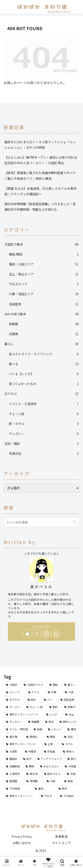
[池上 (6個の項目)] (71, 714)
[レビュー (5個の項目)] (55, 729)
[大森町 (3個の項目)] (13, 752)
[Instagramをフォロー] (46, 634)
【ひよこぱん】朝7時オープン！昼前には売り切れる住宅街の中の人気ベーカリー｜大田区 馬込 (41, 160)
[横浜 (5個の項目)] (72, 729)
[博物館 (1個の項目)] (34, 781)
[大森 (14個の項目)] (71, 692)
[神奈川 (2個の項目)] (70, 752)
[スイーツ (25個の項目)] (15, 692)
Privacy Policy (22, 836)
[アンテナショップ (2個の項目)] (50, 759)
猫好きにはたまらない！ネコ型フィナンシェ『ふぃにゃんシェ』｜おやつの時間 (40, 145)
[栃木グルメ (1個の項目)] (53, 774)
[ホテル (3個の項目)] (69, 744)
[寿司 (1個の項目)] (68, 789)
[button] (75, 522)
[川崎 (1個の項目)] (53, 781)
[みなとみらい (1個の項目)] (50, 766)
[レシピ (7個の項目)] (53, 714)
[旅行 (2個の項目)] (72, 759)
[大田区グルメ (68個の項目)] (34, 685)
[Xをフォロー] (37, 634)
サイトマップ (61, 843)
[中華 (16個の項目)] (54, 692)
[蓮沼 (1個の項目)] (44, 789)
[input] (41, 522)
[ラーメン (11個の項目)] (14, 707)
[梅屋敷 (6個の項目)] (34, 722)
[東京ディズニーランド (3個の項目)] (23, 744)
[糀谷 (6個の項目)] (50, 722)
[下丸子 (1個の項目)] (48, 796)
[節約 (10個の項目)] (54, 707)
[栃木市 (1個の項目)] (33, 774)
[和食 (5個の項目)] (38, 729)
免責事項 (61, 836)
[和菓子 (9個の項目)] (71, 707)
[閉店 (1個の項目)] (71, 781)
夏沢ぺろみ (42, 587)
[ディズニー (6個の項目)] (15, 722)
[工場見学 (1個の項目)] (14, 774)
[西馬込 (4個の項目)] (34, 737)
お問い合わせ (22, 843)
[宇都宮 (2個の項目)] (32, 752)
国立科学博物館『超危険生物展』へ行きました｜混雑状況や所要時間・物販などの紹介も (40, 207)
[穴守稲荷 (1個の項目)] (18, 789)
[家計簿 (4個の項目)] (14, 737)
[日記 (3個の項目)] (71, 737)
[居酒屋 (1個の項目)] (14, 781)
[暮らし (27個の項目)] (71, 685)
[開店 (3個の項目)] (53, 737)
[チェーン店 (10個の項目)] (35, 707)
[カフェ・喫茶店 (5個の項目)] (17, 729)
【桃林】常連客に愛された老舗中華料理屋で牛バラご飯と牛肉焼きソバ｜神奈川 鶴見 (40, 176)
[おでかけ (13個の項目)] (14, 700)
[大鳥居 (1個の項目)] (71, 766)
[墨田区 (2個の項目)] (12, 759)
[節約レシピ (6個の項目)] (68, 722)
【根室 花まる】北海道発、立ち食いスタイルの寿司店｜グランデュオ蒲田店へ (40, 191)
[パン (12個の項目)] (50, 700)
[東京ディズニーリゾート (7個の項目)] (24, 714)
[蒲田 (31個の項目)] (54, 685)
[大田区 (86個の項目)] (12, 685)
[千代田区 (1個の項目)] (69, 796)
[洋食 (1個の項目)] (72, 774)
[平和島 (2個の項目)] (51, 752)
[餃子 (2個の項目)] (28, 759)
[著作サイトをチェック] (27, 634)
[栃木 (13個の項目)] (33, 700)
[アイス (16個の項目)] (36, 692)
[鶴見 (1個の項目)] (30, 766)
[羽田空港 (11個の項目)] (69, 700)
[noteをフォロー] (56, 634)
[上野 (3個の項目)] (51, 744)
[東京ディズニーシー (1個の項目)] (21, 796)
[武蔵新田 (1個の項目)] (13, 766)
